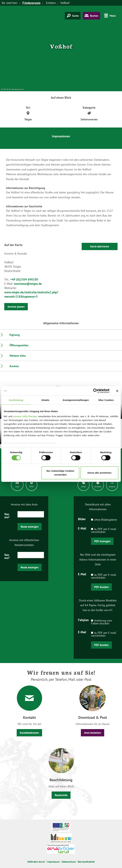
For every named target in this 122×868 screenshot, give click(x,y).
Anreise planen (16, 307)
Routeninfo (61, 795)
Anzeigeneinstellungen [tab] (76, 400)
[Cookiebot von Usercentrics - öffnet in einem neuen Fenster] (96, 391)
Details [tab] (45, 400)
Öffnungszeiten (19, 345)
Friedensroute (31, 3)
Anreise (14, 366)
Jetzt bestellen (93, 733)
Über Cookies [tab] (106, 400)
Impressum (53, 862)
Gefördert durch (36, 862)
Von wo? (7, 515)
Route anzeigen (30, 527)
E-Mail (82, 528)
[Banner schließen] (117, 391)
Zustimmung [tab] (16, 400)
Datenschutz (69, 862)
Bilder (82, 519)
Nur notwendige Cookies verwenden (60, 473)
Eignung (15, 335)
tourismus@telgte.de (28, 284)
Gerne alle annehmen (99, 473)
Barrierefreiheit (86, 862)
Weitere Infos (18, 356)
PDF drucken (101, 587)
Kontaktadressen (29, 733)
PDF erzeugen (102, 541)
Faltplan (83, 620)
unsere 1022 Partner (25, 416)
